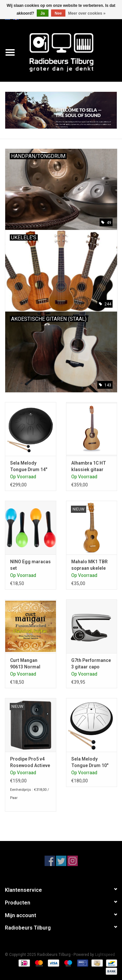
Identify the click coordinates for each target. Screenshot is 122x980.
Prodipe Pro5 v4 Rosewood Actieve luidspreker (30, 763)
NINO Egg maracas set (30, 565)
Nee (58, 13)
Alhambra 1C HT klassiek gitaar (89, 466)
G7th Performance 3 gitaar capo (91, 664)
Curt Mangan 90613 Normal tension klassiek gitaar (28, 664)
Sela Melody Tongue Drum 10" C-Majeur (90, 763)
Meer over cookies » (87, 13)
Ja (42, 13)
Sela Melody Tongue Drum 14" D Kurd (29, 467)
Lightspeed (105, 955)
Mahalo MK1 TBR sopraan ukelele (89, 565)
